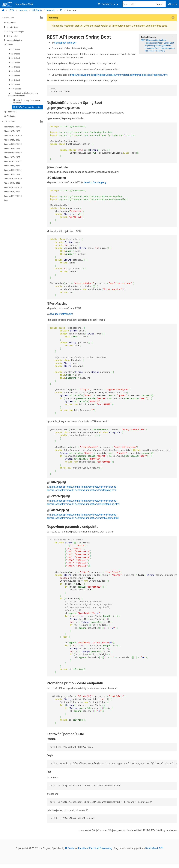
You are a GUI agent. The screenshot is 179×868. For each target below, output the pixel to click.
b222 (12, 10)
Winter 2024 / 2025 (12, 140)
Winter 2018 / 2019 (12, 192)
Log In (173, 4)
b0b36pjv (37, 10)
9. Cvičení (14, 85)
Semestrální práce (13, 40)
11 (61, 10)
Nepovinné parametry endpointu (158, 46)
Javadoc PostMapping (61, 314)
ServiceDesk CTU (154, 848)
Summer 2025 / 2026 (13, 127)
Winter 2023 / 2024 (12, 148)
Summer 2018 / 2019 (13, 187)
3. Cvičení (14, 58)
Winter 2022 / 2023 (12, 157)
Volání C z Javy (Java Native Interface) (27, 102)
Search (159, 4)
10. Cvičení (15, 89)
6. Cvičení (14, 71)
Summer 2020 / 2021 (13, 170)
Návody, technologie (14, 32)
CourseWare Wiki (17, 4)
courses (23, 10)
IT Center (70, 848)
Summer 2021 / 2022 (13, 161)
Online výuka (11, 36)
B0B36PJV (10, 23)
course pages (123, 26)
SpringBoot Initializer (65, 43)
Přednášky (10, 116)
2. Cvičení (14, 54)
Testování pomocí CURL (155, 51)
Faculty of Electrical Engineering (95, 848)
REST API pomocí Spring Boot (27, 107)
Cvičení (8, 45)
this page (162, 26)
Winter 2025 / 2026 (12, 131)
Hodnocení (10, 112)
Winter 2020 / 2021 (12, 174)
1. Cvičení (14, 50)
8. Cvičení (14, 80)
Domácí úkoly (11, 27)
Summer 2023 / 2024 (13, 144)
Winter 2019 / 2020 (12, 183)
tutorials (51, 10)
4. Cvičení (14, 63)
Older (6, 200)
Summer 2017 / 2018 (13, 196)
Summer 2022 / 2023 (13, 153)
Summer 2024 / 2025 (13, 135)
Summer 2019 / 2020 (13, 179)
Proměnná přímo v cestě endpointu (160, 48)
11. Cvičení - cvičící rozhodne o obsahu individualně (23, 94)
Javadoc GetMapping (95, 182)
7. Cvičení (14, 76)
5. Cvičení (14, 67)
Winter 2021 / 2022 (12, 166)
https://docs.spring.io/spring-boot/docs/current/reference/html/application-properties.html (119, 75)
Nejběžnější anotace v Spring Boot (159, 43)
